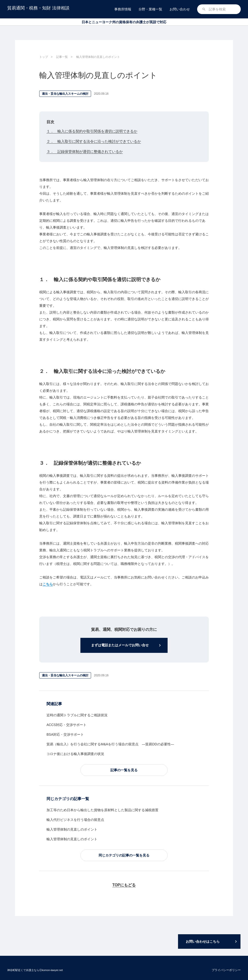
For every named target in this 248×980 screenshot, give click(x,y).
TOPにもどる (124, 886)
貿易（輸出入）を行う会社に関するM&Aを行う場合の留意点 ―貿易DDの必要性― (110, 745)
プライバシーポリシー (226, 970)
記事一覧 (62, 57)
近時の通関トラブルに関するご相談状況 (77, 716)
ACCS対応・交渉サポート (66, 726)
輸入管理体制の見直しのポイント (72, 830)
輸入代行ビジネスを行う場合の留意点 (75, 821)
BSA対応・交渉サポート (65, 735)
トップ (44, 57)
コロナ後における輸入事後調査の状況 (75, 755)
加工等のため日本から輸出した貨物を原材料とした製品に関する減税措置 (102, 811)
